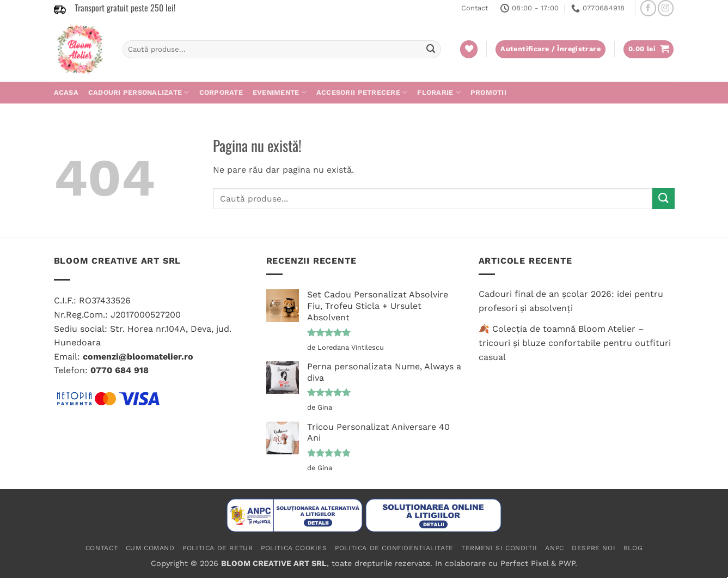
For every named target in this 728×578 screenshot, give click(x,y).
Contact (475, 8)
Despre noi (594, 548)
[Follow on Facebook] (648, 8)
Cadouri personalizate (139, 92)
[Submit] (431, 50)
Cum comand (150, 548)
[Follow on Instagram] (666, 8)
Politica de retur (218, 548)
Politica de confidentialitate (394, 548)
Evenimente (280, 92)
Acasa (66, 92)
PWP (567, 563)
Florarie (439, 92)
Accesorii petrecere (362, 92)
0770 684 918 (120, 370)
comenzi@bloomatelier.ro (138, 357)
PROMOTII (488, 92)
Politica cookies (294, 548)
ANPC (554, 548)
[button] (649, 49)
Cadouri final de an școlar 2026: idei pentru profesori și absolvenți (571, 301)
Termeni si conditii (499, 548)
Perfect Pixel (524, 563)
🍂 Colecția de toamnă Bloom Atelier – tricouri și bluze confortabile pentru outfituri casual (575, 343)
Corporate (221, 92)
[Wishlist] (469, 49)
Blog (633, 548)
